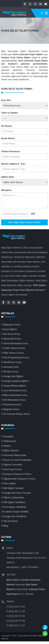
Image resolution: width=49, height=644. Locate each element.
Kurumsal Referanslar (15, 458)
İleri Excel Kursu (12, 337)
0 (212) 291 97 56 (16, 623)
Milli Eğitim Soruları (13, 491)
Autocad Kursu (11, 370)
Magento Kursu (11, 412)
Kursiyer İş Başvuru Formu (17, 477)
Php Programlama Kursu (16, 360)
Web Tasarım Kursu (14, 355)
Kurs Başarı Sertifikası (15, 510)
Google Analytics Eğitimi (16, 384)
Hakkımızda (9, 444)
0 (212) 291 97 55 (16, 619)
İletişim (7, 448)
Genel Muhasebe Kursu (16, 346)
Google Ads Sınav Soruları (17, 495)
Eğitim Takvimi (11, 453)
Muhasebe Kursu (12, 341)
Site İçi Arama (11, 524)
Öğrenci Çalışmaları (14, 500)
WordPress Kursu (12, 365)
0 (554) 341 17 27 (16, 628)
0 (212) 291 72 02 (16, 609)
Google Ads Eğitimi (13, 379)
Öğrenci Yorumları (13, 467)
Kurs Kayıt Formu (12, 472)
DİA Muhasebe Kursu (14, 402)
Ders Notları (10, 486)
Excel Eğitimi (10, 332)
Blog (6, 528)
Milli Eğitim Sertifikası (14, 505)
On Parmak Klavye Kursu (16, 417)
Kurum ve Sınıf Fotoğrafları (17, 463)
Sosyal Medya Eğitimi (15, 388)
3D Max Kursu (11, 374)
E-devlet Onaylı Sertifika (16, 514)
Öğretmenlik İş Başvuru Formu (19, 481)
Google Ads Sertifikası (15, 519)
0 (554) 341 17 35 (16, 614)
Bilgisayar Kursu (12, 327)
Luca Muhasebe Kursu (15, 393)
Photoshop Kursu (12, 407)
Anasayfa (8, 439)
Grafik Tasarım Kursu (14, 351)
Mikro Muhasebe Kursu (15, 398)
